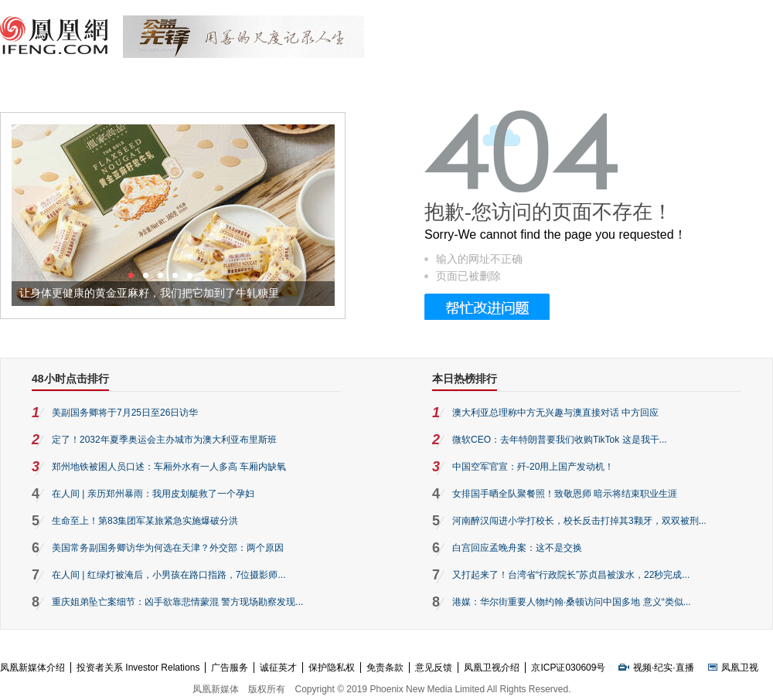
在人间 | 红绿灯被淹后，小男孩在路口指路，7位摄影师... (169, 575)
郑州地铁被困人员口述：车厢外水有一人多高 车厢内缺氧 (169, 467)
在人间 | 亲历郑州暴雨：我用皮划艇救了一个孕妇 (153, 494)
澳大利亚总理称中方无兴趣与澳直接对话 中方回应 (555, 413)
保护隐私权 (332, 668)
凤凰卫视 (740, 668)
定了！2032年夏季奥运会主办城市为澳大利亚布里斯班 (164, 440)
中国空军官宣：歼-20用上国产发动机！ (533, 467)
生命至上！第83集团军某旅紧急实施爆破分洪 (145, 521)
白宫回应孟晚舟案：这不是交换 (517, 548)
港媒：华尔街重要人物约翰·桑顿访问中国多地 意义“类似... (572, 602)
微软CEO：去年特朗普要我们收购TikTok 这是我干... (560, 440)
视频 (642, 668)
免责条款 (385, 668)
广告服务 (230, 668)
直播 (685, 668)
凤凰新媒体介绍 (32, 668)
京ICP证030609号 (568, 668)
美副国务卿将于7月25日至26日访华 (125, 413)
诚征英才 (278, 668)
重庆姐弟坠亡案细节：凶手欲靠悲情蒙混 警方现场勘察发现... (177, 602)
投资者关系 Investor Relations (138, 668)
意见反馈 (434, 668)
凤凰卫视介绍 (492, 668)
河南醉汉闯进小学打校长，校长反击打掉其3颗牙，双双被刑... (579, 521)
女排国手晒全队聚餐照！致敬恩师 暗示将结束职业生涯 (565, 494)
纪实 (663, 668)
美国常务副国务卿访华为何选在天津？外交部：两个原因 (168, 548)
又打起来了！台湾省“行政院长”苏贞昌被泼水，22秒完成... (571, 575)
